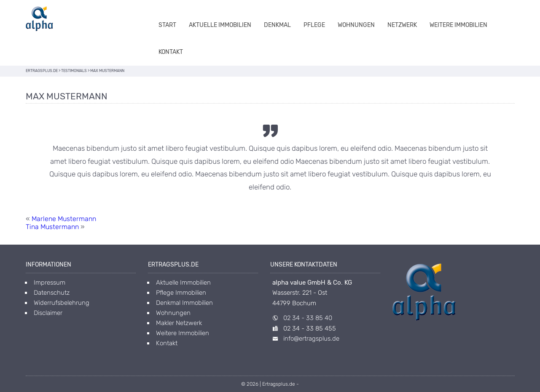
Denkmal (277, 25)
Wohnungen (356, 25)
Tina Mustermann (52, 227)
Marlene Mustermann (64, 219)
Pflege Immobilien (181, 293)
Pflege (314, 25)
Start (167, 25)
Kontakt (171, 52)
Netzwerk (402, 25)
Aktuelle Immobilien (220, 25)
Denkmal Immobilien (184, 303)
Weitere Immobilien (458, 25)
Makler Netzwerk (179, 323)
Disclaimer (48, 313)
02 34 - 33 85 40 (308, 318)
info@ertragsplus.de (311, 339)
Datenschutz (52, 293)
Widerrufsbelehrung (62, 303)
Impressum (50, 283)
